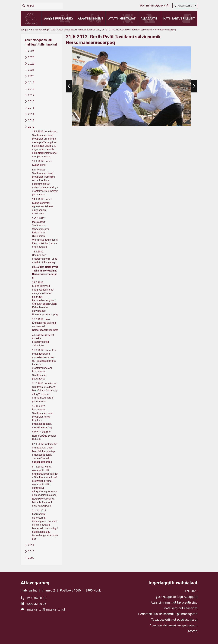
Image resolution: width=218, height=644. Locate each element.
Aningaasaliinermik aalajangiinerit (173, 625)
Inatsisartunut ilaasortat (180, 608)
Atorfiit (193, 631)
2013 (31, 120)
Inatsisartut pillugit (179, 18)
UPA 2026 (191, 591)
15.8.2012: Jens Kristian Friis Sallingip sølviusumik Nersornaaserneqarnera (45, 324)
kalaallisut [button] (184, 6)
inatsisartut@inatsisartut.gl (46, 609)
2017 (31, 95)
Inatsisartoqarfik (154, 6)
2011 (31, 545)
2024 (31, 51)
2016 (31, 101)
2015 (31, 108)
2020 (31, 76)
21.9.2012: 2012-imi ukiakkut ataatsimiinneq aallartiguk (43, 340)
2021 (31, 70)
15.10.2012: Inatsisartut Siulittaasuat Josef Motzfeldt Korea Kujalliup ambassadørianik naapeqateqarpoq (43, 417)
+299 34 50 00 (36, 598)
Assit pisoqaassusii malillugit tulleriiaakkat (79, 30)
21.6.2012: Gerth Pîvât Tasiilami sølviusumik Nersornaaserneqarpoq (45, 272)
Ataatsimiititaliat (122, 18)
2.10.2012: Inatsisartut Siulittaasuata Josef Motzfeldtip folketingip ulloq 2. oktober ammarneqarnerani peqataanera (45, 392)
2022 (31, 63)
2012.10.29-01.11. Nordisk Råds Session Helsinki (44, 436)
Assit (54, 30)
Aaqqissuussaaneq (58, 18)
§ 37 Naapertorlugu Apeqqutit (177, 597)
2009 (31, 558)
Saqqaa (25, 30)
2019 (31, 82)
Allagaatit (149, 18)
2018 (31, 89)
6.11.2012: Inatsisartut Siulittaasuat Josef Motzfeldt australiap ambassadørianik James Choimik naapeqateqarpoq (45, 453)
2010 (31, 551)
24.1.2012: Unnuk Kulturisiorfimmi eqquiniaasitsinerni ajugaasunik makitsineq (43, 206)
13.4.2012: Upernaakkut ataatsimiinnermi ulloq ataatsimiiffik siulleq (45, 257)
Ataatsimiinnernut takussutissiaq (174, 602)
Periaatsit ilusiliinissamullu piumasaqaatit (168, 614)
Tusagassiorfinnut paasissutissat (174, 620)
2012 (104, 30)
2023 (31, 57)
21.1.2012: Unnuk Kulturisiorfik (42, 163)
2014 (31, 114)
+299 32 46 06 (36, 604)
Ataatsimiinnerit (91, 18)
